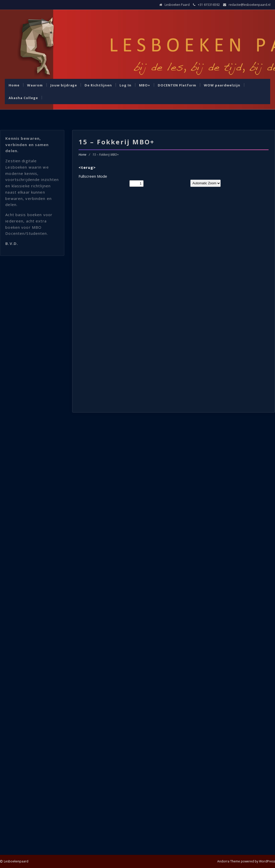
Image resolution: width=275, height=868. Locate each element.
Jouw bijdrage (64, 85)
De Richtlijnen (98, 85)
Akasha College (23, 98)
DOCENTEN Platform (177, 85)
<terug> (87, 167)
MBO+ (145, 85)
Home (14, 85)
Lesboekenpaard (16, 861)
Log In (125, 85)
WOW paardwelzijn (222, 85)
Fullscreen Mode (93, 176)
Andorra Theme (229, 861)
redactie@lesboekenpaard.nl (250, 5)
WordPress (267, 861)
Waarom (35, 85)
